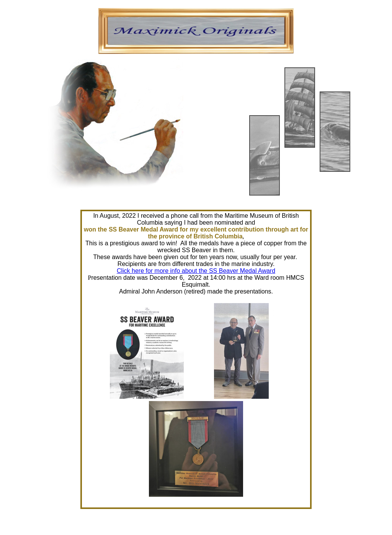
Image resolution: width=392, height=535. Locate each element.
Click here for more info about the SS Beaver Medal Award (196, 271)
